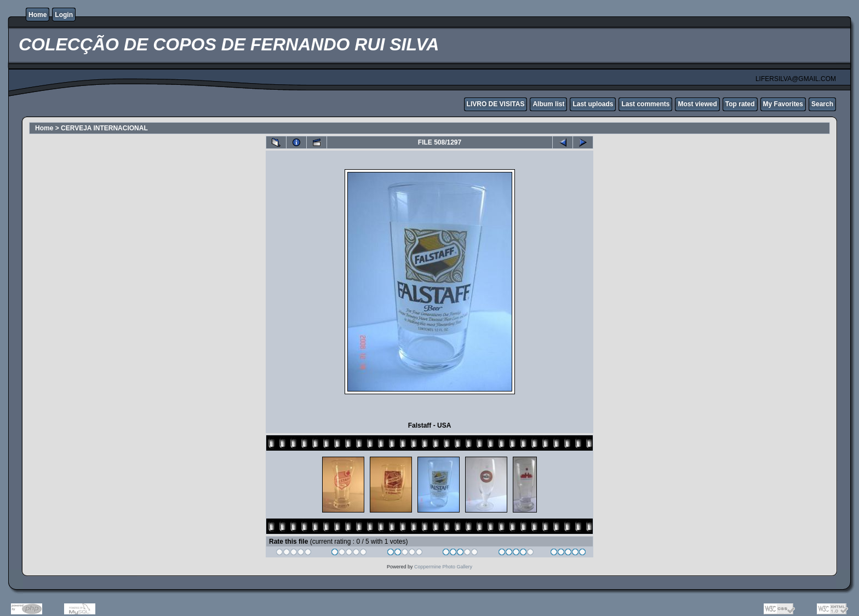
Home (38, 15)
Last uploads (593, 104)
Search (822, 104)
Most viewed (697, 104)
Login (64, 15)
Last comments (645, 104)
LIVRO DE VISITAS (496, 104)
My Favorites (783, 104)
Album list (548, 104)
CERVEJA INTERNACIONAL (104, 128)
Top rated (740, 104)
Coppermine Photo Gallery (443, 567)
